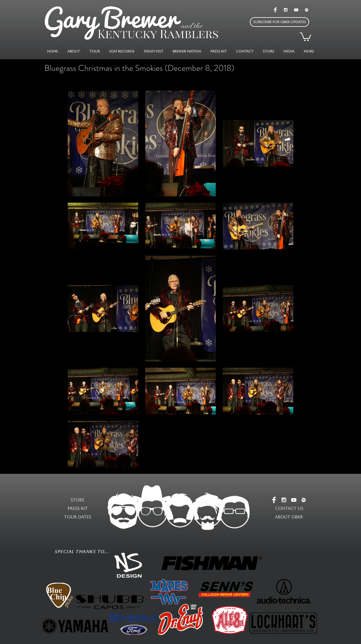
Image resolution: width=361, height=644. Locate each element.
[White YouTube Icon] (296, 10)
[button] (279, 22)
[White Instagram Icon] (286, 10)
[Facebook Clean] (275, 10)
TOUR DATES (78, 517)
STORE (77, 500)
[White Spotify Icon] (307, 10)
